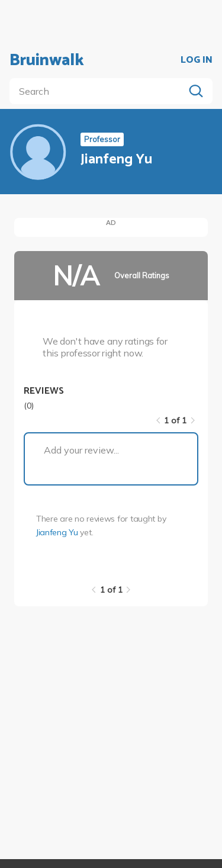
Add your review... (81, 450)
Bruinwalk (47, 60)
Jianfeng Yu (57, 532)
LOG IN (197, 60)
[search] (99, 91)
